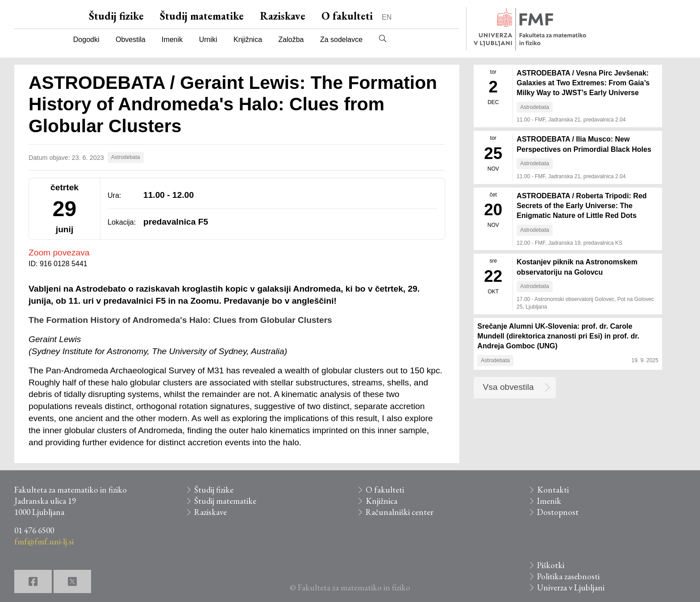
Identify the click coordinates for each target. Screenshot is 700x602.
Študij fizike (116, 16)
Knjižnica (248, 40)
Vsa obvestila (508, 387)
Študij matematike (202, 16)
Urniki (208, 40)
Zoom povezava (59, 253)
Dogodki (86, 40)
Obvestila (131, 40)
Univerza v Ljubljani (571, 587)
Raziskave (283, 16)
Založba (291, 40)
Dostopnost (558, 512)
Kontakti (553, 490)
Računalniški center (400, 512)
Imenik (172, 40)
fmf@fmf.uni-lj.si (44, 541)
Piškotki (551, 565)
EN (387, 17)
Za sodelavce (341, 40)
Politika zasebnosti (568, 576)
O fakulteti (347, 16)
